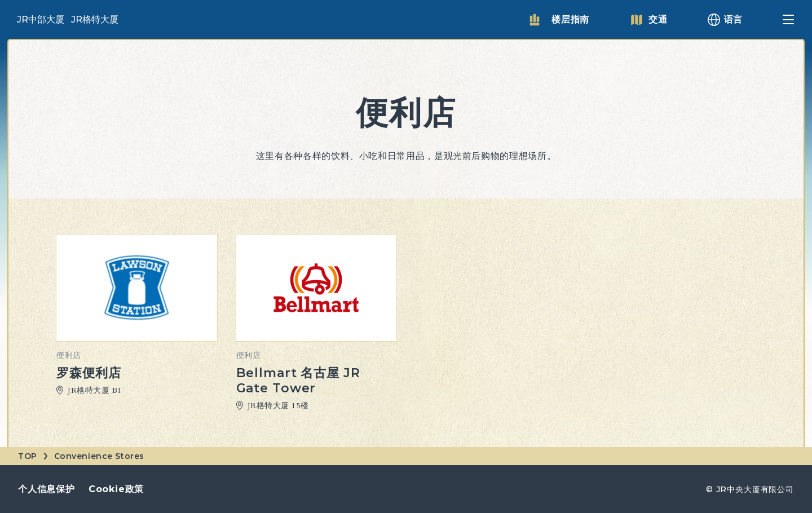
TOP (28, 456)
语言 (734, 19)
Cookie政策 (116, 489)
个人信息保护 (47, 489)
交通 (658, 19)
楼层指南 (570, 19)
